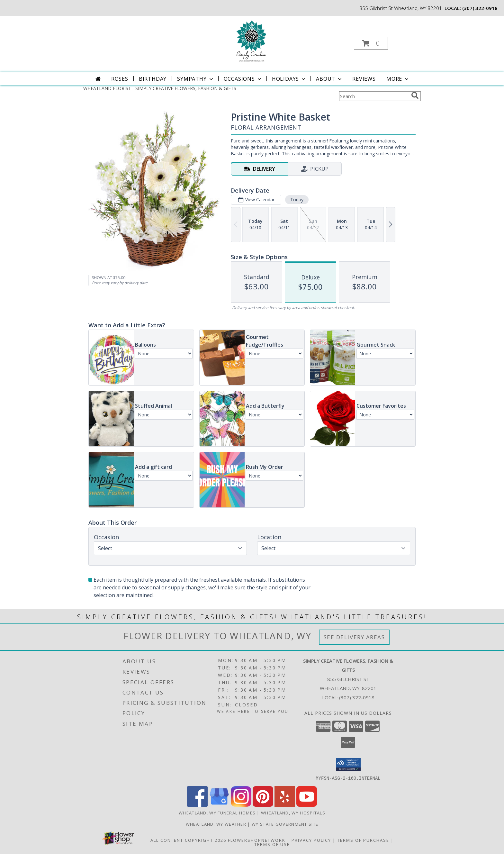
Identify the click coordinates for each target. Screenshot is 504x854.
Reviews (364, 79)
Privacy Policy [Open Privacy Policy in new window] (311, 840)
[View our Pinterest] (263, 805)
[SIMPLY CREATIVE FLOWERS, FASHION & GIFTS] (252, 41)
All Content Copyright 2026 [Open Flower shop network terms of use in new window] (188, 840)
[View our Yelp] (285, 805)
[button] (371, 43)
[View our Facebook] (197, 805)
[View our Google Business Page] (219, 805)
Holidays (289, 79)
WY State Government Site (285, 824)
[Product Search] (374, 96)
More (398, 79)
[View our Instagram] (241, 805)
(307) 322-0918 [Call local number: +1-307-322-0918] (480, 8)
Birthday (153, 79)
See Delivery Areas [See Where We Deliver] (354, 637)
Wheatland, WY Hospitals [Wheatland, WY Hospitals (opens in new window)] (293, 813)
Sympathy (196, 79)
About (329, 79)
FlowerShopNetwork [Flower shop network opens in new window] (257, 840)
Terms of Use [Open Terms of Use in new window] (272, 844)
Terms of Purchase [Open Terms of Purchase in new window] (363, 840)
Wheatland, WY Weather (216, 824)
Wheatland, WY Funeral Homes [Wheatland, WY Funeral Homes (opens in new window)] (217, 813)
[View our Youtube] (307, 805)
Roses (120, 79)
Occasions (243, 79)
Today (297, 200)
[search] (415, 95)
